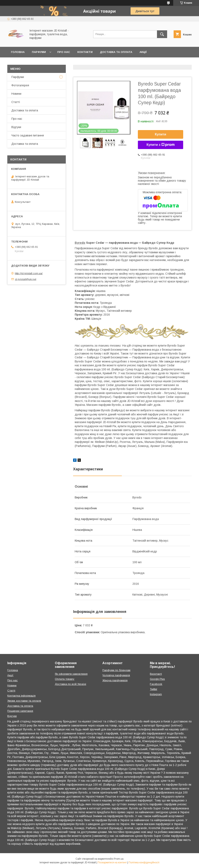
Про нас (64, 52)
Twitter (154, 689)
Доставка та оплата (116, 52)
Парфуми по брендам (116, 670)
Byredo (80, 243)
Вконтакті (156, 674)
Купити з (160, 145)
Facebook (156, 684)
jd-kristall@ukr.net (26, 279)
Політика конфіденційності (144, 863)
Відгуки (16, 127)
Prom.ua (119, 859)
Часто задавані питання (28, 135)
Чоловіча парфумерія (116, 675)
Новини (16, 94)
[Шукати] (162, 34)
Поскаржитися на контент (112, 863)
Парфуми (39, 52)
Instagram (156, 694)
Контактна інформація (21, 696)
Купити (161, 134)
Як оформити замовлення (71, 674)
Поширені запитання (20, 711)
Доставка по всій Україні (70, 684)
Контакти (85, 52)
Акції (143, 52)
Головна (18, 52)
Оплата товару (65, 679)
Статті (16, 102)
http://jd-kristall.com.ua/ (29, 273)
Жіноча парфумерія (115, 680)
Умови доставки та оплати (24, 701)
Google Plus (157, 679)
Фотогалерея (20, 85)
